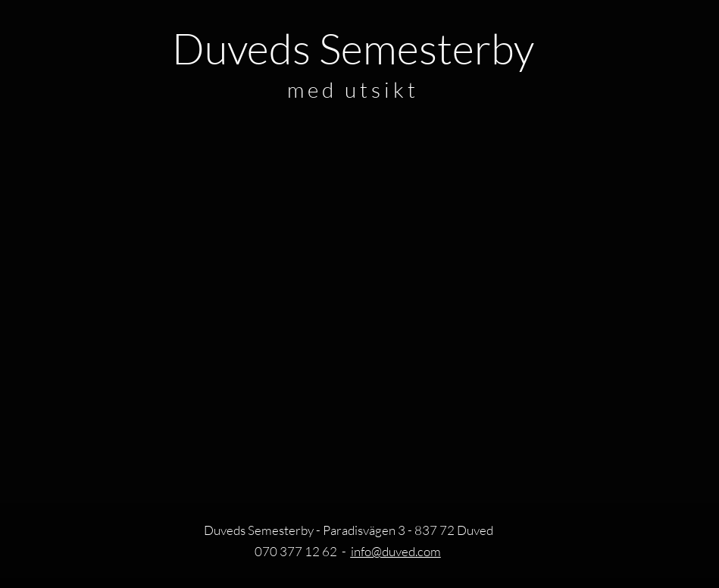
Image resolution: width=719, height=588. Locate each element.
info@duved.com (396, 551)
